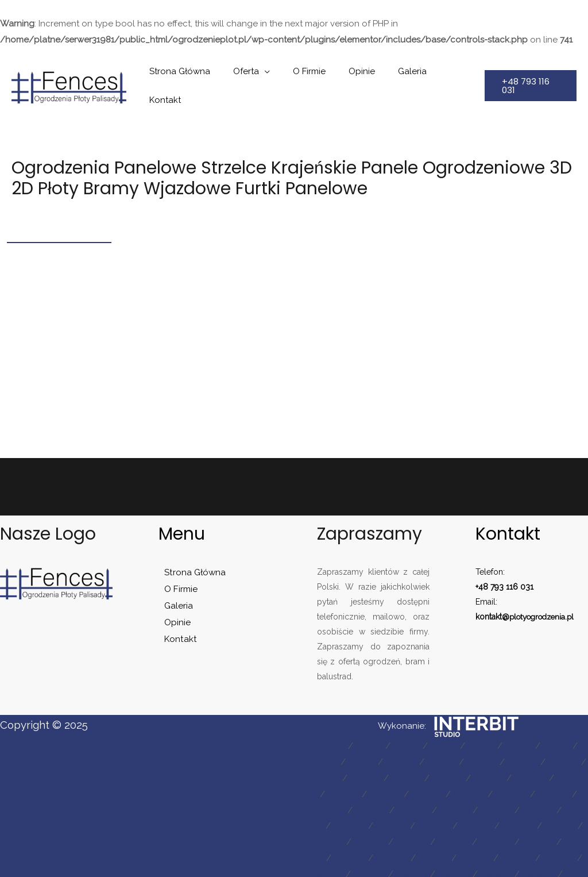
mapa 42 (421, 820)
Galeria (396, 75)
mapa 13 (538, 740)
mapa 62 (517, 868)
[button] (528, 74)
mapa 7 (565, 724)
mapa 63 (562, 868)
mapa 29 (423, 788)
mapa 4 (443, 724)
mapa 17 (434, 756)
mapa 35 (376, 804)
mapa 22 (380, 772)
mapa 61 (471, 868)
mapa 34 (331, 804)
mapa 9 (365, 740)
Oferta (247, 75)
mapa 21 (336, 772)
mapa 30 (469, 788)
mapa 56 (512, 852)
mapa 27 (332, 788)
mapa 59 (379, 868)
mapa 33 (557, 788)
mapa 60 (425, 868)
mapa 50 (515, 836)
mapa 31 (513, 788)
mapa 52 (332, 852)
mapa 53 (376, 852)
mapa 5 (484, 724)
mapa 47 (377, 836)
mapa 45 (558, 820)
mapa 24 (470, 772)
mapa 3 (403, 724)
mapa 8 (324, 740)
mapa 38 (512, 804)
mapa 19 (523, 756)
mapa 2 (363, 724)
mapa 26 (560, 772)
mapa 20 (568, 756)
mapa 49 (469, 836)
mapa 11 (451, 740)
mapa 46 (331, 836)
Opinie (351, 75)
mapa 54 (421, 852)
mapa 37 (467, 804)
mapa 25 (515, 772)
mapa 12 (494, 740)
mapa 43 (467, 820)
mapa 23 (425, 772)
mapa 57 (557, 852)
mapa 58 (334, 868)
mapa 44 (512, 820)
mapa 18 (478, 756)
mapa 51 (560, 836)
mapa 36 (422, 804)
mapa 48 (423, 836)
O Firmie (304, 75)
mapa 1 (323, 724)
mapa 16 (390, 756)
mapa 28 (377, 788)
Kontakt (443, 75)
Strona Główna (186, 75)
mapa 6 (525, 724)
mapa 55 (467, 852)
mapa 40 (332, 820)
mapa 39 (558, 804)
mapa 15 (346, 756)
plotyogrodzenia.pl (545, 595)
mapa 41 (377, 820)
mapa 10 (408, 740)
